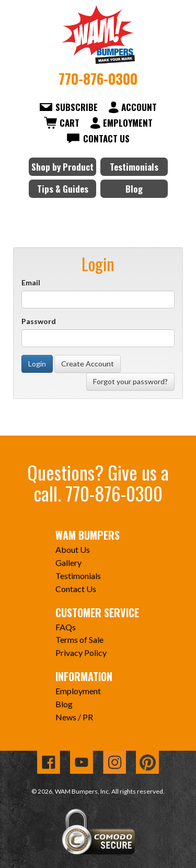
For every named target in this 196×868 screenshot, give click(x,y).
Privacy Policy (81, 653)
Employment (128, 123)
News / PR (74, 717)
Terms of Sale (79, 639)
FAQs (66, 627)
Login (37, 364)
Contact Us (106, 138)
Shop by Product (62, 167)
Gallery (68, 563)
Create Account (88, 364)
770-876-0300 (98, 79)
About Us (73, 549)
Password (39, 321)
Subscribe (77, 107)
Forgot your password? (130, 381)
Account (139, 107)
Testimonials (134, 167)
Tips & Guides (63, 189)
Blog (134, 189)
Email (31, 282)
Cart (70, 123)
